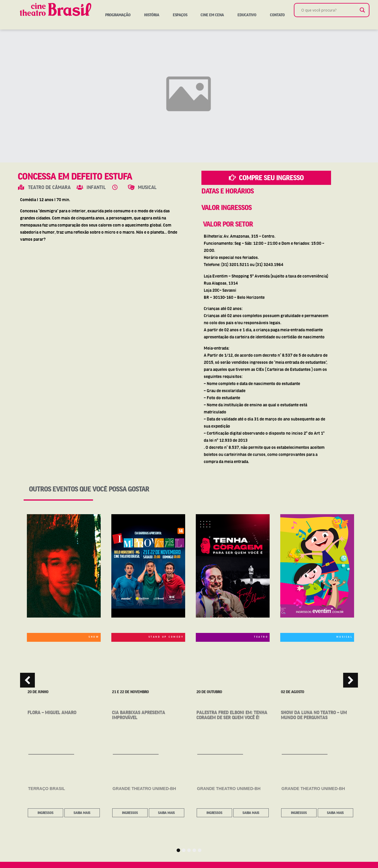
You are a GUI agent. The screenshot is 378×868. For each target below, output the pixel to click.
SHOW (94, 637)
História (152, 15)
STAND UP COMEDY (166, 637)
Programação (118, 15)
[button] (27, 680)
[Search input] (329, 10)
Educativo (247, 15)
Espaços (180, 15)
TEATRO (261, 637)
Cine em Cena (212, 15)
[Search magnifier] (362, 10)
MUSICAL (345, 637)
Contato (277, 15)
